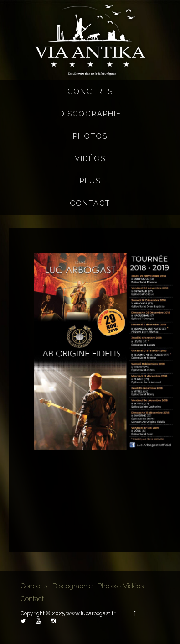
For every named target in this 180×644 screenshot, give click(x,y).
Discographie (90, 114)
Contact (90, 203)
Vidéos (90, 159)
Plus (90, 181)
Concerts (90, 92)
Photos (90, 136)
